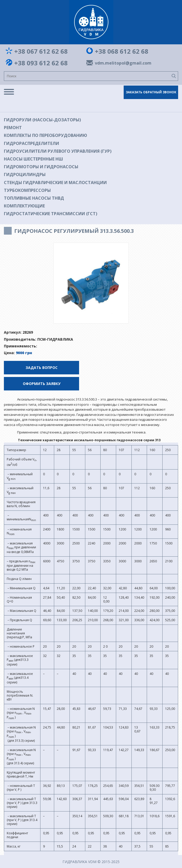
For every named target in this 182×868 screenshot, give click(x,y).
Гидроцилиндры (25, 174)
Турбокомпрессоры (27, 190)
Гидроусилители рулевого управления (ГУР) (58, 151)
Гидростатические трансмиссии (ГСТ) (51, 214)
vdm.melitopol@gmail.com (122, 63)
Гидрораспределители (31, 143)
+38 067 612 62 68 (41, 51)
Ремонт (13, 128)
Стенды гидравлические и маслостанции (55, 183)
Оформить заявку (42, 384)
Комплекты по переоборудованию (45, 135)
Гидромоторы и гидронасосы (41, 167)
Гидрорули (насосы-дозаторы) (42, 120)
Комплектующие (24, 206)
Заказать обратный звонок (151, 92)
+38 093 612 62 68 (41, 63)
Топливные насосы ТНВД (34, 198)
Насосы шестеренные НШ (33, 159)
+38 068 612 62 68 (122, 51)
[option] (91, 283)
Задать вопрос (42, 367)
